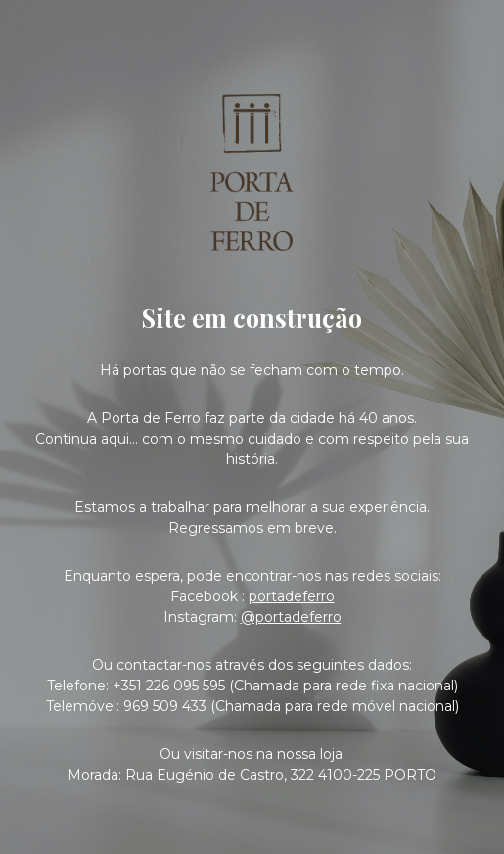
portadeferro (292, 596)
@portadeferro (291, 617)
